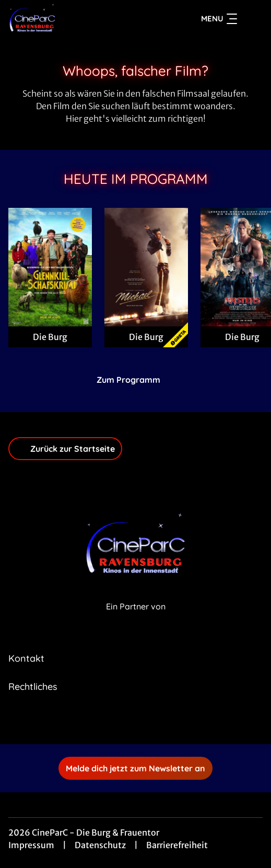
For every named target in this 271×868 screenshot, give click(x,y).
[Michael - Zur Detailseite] (146, 267)
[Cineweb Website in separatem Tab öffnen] (136, 618)
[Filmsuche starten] (252, 19)
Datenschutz (100, 845)
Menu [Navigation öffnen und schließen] (219, 19)
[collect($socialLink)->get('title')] (124, 721)
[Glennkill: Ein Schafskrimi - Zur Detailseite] (50, 267)
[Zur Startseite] (81, 19)
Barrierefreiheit (177, 845)
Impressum (31, 845)
